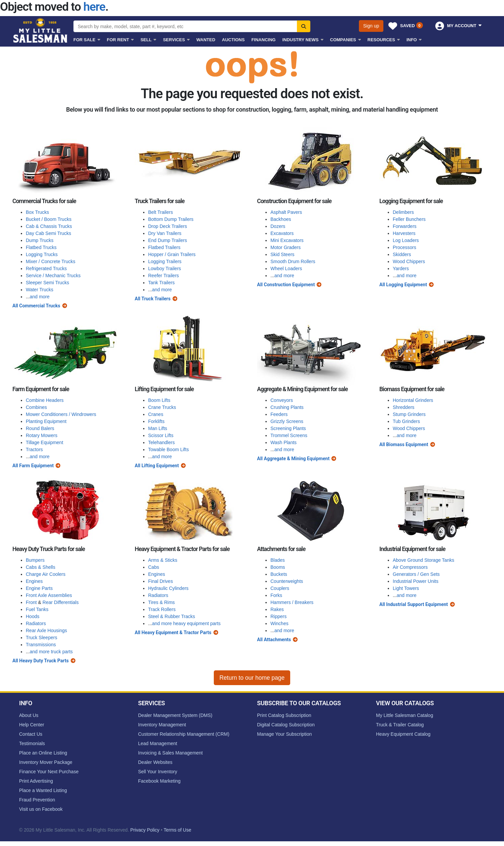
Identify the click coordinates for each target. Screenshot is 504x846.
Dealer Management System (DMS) (175, 715)
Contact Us (31, 734)
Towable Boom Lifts (168, 449)
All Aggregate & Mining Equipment (293, 459)
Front (31, 602)
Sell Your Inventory (158, 772)
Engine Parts (39, 588)
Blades (278, 560)
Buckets (279, 574)
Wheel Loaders (286, 268)
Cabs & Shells (41, 567)
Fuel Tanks (37, 609)
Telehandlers (161, 442)
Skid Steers (282, 254)
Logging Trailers (165, 261)
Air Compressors (410, 567)
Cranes (156, 414)
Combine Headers (45, 400)
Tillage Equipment (45, 442)
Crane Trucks (162, 407)
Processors (404, 247)
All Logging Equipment (403, 285)
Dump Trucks (40, 240)
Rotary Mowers (42, 435)
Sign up (371, 26)
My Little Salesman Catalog (404, 715)
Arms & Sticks (163, 560)
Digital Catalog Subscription (286, 725)
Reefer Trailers (164, 276)
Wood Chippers (409, 261)
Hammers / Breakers (292, 602)
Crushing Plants (287, 407)
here (94, 7)
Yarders (401, 268)
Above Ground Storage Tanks (423, 560)
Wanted (206, 40)
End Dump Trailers (168, 240)
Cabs (154, 567)
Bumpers (35, 560)
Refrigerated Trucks (46, 268)
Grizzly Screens (287, 421)
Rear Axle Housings (46, 630)
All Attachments (274, 640)
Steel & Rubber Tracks (172, 616)
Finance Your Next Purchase (49, 772)
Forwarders (405, 226)
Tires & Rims (162, 602)
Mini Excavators (287, 240)
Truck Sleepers (42, 638)
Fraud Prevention (37, 800)
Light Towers (406, 588)
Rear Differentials (61, 602)
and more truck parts (51, 652)
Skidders (402, 254)
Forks (276, 595)
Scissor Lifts (161, 435)
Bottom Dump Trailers (171, 219)
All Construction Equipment (286, 285)
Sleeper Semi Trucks (47, 283)
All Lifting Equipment (157, 466)
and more (40, 297)
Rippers (278, 616)
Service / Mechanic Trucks (53, 276)
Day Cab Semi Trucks (48, 233)
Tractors (34, 449)
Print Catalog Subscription (284, 715)
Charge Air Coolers (46, 574)
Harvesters (404, 233)
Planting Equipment (46, 421)
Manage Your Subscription (284, 734)
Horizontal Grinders (413, 400)
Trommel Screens (289, 435)
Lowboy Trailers (165, 268)
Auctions (233, 40)
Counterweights (287, 581)
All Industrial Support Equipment (414, 604)
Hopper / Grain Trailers (172, 254)
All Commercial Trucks (36, 306)
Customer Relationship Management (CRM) (184, 734)
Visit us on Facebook (41, 809)
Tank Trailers (161, 283)
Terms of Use (177, 830)
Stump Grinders (409, 414)
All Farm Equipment (33, 466)
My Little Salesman (41, 30)
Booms (278, 567)
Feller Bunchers (409, 219)
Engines (34, 581)
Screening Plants (288, 428)
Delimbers (403, 212)
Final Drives (161, 581)
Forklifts (156, 421)
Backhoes (281, 219)
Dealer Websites (155, 762)
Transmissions (41, 645)
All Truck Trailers (153, 299)
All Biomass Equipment (404, 444)
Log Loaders (406, 240)
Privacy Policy (145, 830)
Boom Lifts (159, 400)
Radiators (36, 623)
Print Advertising (36, 781)
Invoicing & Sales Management (170, 753)
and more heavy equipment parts (186, 623)
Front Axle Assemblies (49, 595)
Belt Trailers (161, 212)
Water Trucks (40, 290)
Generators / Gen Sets (416, 574)
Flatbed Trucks (41, 247)
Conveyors (282, 400)
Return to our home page (252, 678)
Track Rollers (162, 609)
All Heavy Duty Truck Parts (41, 661)
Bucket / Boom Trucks (49, 219)
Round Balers (40, 428)
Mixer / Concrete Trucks (51, 261)
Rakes (277, 609)
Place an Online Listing (43, 753)
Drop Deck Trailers (168, 226)
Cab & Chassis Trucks (49, 226)
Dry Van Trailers (165, 233)
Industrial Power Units (416, 581)
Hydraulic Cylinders (168, 588)
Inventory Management (162, 725)
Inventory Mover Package (46, 762)
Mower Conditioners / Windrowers (61, 414)
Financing (263, 40)
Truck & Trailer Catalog (400, 725)
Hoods (33, 616)
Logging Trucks (42, 254)
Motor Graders (286, 247)
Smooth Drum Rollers (293, 261)
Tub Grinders (406, 421)
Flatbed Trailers (164, 247)
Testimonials (32, 743)
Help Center (32, 725)
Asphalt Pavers (286, 212)
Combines (36, 407)
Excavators (282, 233)
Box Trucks (37, 212)
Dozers (278, 226)
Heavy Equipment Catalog (403, 734)
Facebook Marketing (159, 781)
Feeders (279, 414)
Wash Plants (283, 442)
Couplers (280, 588)
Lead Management (158, 743)
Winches (279, 623)
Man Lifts (158, 428)
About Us (29, 715)
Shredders (404, 407)
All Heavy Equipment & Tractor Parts (173, 632)
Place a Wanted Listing (43, 790)
